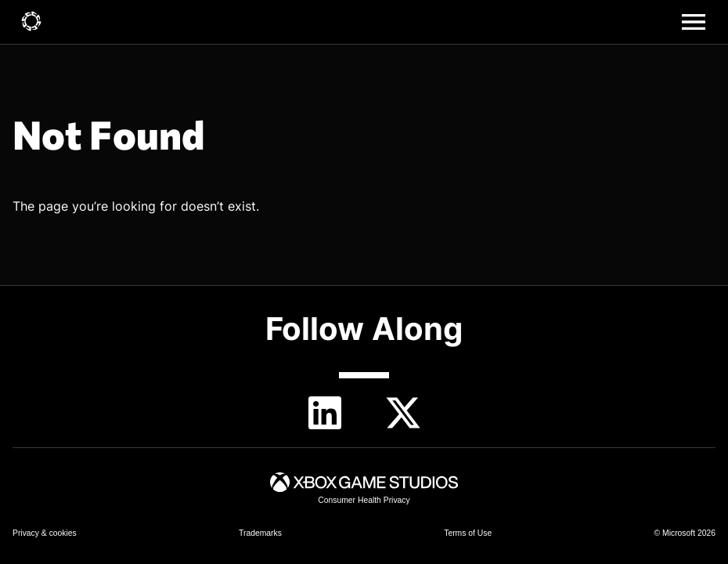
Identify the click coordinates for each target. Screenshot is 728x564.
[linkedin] (325, 413)
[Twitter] (403, 413)
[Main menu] (694, 22)
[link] (31, 22)
